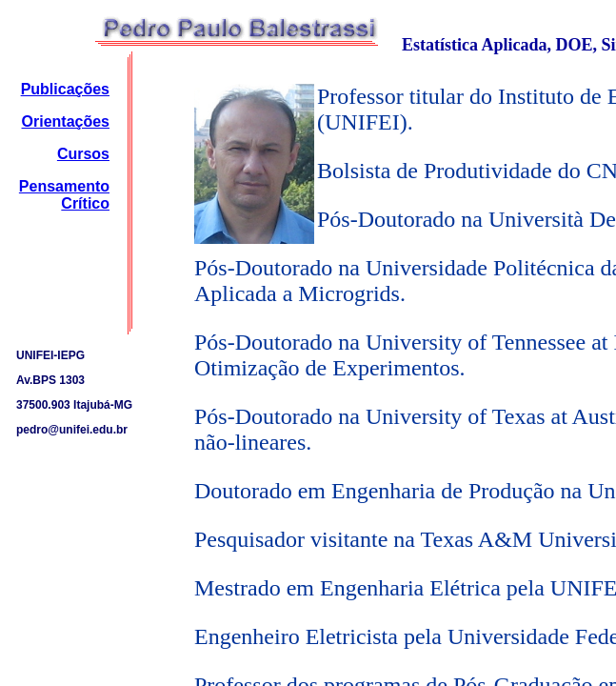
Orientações (66, 121)
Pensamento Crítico (64, 195)
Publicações (65, 89)
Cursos (83, 154)
